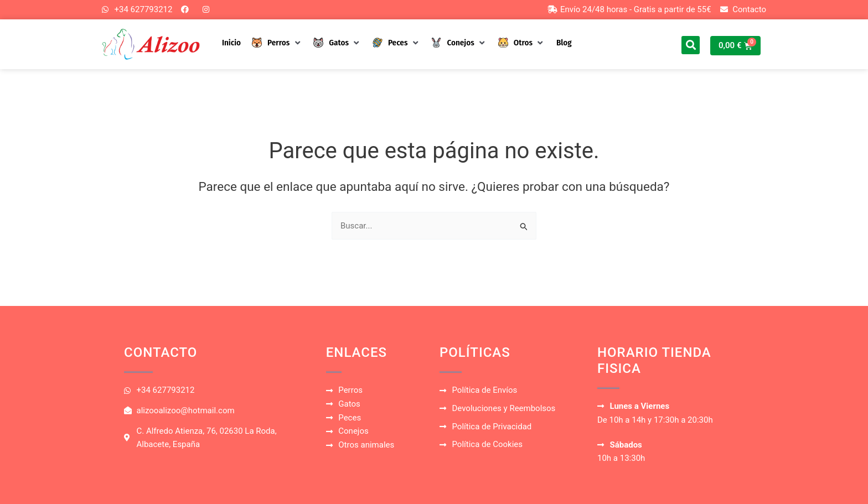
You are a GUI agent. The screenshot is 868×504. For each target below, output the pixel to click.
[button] (277, 43)
